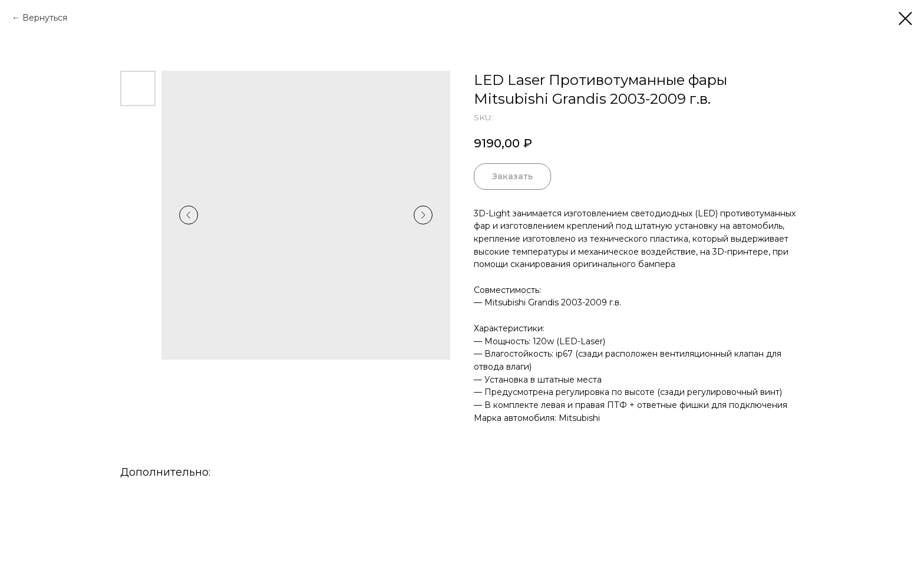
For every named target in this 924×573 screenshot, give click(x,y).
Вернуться (45, 18)
